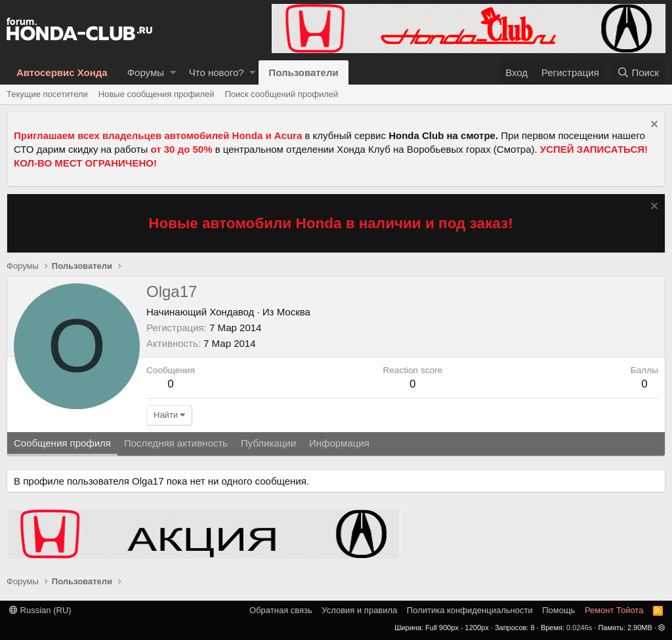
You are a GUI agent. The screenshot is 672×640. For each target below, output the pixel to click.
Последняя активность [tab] (176, 443)
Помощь (558, 610)
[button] (173, 72)
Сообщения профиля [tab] (62, 443)
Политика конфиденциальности (470, 610)
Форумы (146, 72)
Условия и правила (359, 610)
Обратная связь (281, 610)
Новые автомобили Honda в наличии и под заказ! (331, 223)
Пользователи (303, 72)
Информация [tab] (339, 443)
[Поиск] (638, 72)
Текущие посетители (47, 94)
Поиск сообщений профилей (281, 94)
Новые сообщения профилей (157, 94)
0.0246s (579, 628)
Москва (294, 312)
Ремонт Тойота (614, 610)
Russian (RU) (40, 610)
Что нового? (217, 72)
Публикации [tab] (268, 443)
